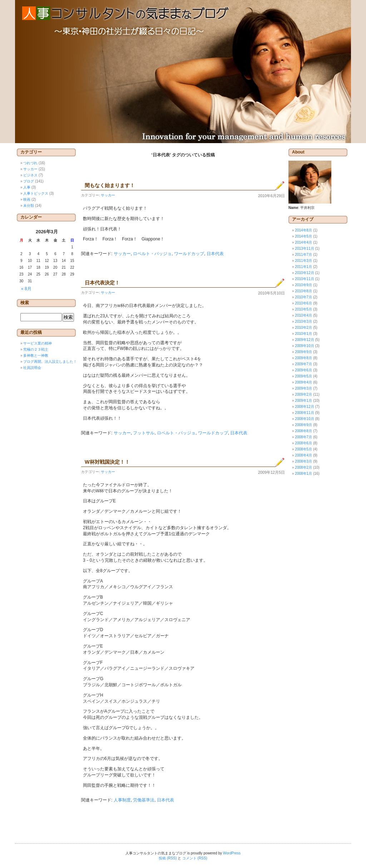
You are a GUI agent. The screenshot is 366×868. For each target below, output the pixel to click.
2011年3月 (303, 261)
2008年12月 (304, 407)
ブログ (29, 181)
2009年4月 (303, 382)
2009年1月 (303, 401)
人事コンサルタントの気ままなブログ (183, 72)
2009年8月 (303, 358)
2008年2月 (303, 467)
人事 (27, 187)
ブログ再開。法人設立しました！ (50, 362)
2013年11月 (304, 248)
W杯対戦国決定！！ (107, 462)
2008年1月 (303, 474)
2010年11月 (304, 279)
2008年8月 (303, 431)
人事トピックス (36, 193)
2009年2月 (303, 394)
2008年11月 (304, 413)
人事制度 (122, 800)
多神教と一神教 (36, 355)
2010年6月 (303, 303)
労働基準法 (144, 800)
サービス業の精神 (38, 343)
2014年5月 (303, 236)
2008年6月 (303, 443)
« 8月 (26, 289)
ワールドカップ (189, 254)
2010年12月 (304, 273)
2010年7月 (303, 297)
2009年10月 (304, 346)
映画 (27, 199)
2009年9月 (303, 352)
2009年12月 (304, 340)
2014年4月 (303, 242)
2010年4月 (303, 315)
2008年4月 (303, 455)
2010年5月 (303, 309)
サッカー (108, 195)
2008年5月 (303, 449)
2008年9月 (303, 425)
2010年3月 (303, 321)
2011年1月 (303, 267)
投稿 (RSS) (168, 858)
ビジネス (30, 175)
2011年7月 (303, 255)
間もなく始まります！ (110, 185)
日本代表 (215, 254)
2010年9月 (303, 285)
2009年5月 (303, 376)
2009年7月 (303, 364)
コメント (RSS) (195, 858)
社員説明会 (32, 368)
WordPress (232, 853)
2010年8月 (303, 291)
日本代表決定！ (102, 283)
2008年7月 (303, 437)
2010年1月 (303, 334)
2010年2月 (303, 328)
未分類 (29, 206)
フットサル (144, 433)
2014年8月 (303, 230)
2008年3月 (303, 461)
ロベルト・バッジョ (152, 254)
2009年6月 (303, 370)
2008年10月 (304, 419)
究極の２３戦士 (36, 349)
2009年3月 (303, 388)
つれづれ (30, 163)
